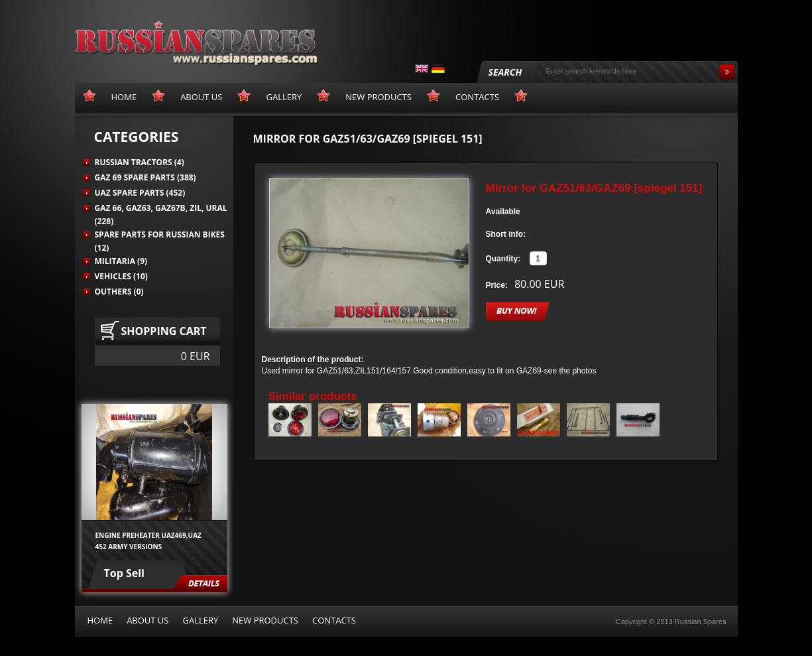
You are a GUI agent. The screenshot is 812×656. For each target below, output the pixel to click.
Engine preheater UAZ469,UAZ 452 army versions (148, 541)
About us (147, 620)
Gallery (200, 620)
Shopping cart (164, 331)
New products (265, 620)
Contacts (334, 620)
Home (100, 620)
